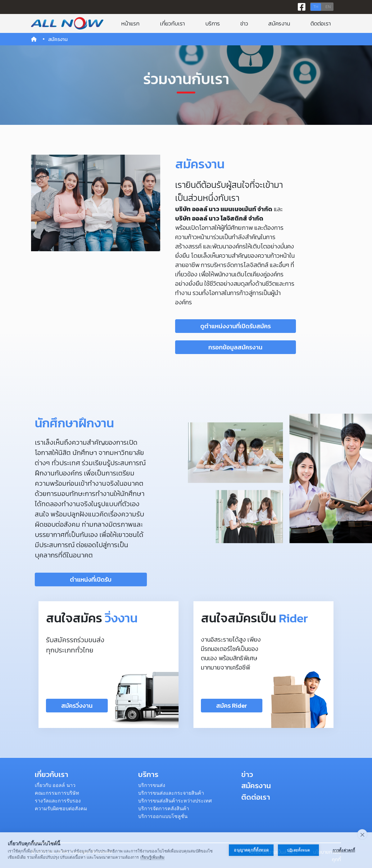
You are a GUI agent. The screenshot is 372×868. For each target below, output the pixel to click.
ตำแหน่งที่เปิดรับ (91, 579)
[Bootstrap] (67, 23)
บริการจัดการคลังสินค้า (164, 809)
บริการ (213, 23)
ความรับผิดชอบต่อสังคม (61, 809)
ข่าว (244, 23)
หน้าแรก (130, 23)
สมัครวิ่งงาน (77, 706)
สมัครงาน (279, 23)
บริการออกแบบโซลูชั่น (163, 816)
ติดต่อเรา (321, 23)
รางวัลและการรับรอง (58, 801)
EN (328, 7)
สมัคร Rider (232, 706)
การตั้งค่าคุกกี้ (344, 850)
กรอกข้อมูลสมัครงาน (235, 347)
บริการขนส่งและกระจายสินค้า (171, 793)
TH (316, 7)
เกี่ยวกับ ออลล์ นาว (55, 785)
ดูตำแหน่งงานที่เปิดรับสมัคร (236, 326)
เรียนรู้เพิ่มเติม (152, 857)
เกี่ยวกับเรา (172, 23)
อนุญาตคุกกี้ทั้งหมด (251, 850)
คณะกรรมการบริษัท (57, 793)
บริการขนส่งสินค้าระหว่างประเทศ (175, 801)
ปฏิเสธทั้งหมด (298, 850)
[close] (362, 834)
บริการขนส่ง (152, 785)
